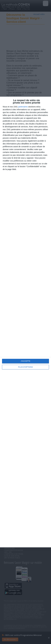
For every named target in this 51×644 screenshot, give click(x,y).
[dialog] (26, 322)
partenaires (23, 107)
